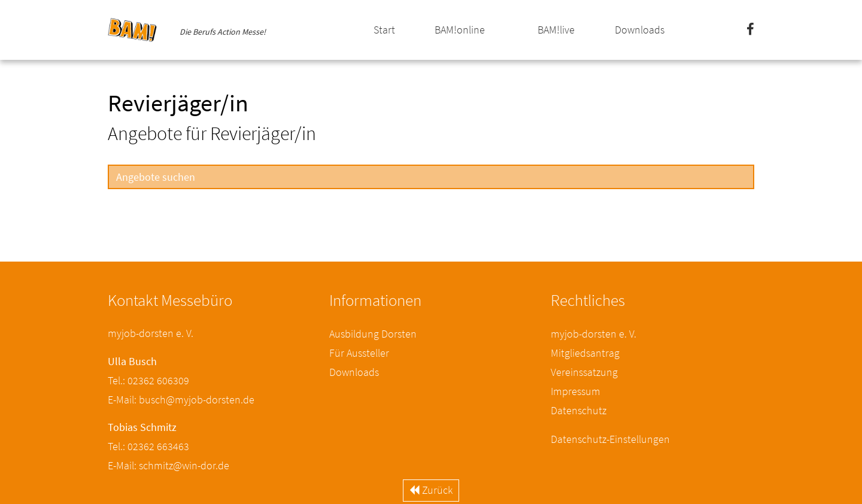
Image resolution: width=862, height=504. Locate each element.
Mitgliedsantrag (585, 353)
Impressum (576, 391)
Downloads (640, 30)
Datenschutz (579, 410)
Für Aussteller (359, 353)
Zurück (431, 490)
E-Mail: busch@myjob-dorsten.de (181, 400)
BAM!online (460, 30)
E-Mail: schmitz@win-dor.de (169, 465)
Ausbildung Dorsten (373, 334)
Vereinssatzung (584, 372)
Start (384, 30)
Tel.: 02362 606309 (148, 380)
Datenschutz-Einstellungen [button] (610, 439)
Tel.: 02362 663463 (148, 446)
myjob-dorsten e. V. (594, 334)
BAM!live (556, 30)
